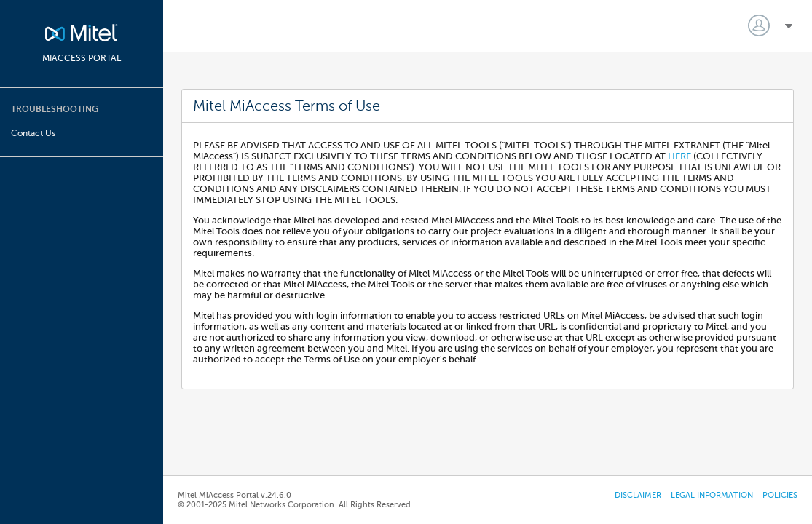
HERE (681, 156)
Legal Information (712, 495)
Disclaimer (638, 495)
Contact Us (33, 134)
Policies (780, 495)
